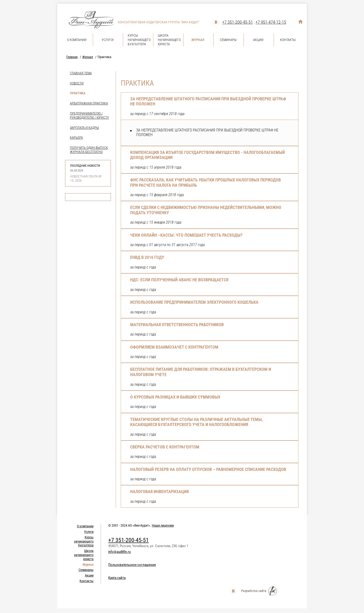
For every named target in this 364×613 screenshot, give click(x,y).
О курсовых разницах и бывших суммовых (175, 397)
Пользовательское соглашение (132, 565)
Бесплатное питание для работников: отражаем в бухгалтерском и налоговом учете (201, 372)
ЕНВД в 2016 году (147, 257)
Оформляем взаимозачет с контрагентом (174, 347)
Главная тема (81, 73)
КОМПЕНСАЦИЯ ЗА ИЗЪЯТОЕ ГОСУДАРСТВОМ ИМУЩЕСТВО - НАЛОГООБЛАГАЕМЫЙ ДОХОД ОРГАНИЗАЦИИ (208, 155)
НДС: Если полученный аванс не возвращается (179, 280)
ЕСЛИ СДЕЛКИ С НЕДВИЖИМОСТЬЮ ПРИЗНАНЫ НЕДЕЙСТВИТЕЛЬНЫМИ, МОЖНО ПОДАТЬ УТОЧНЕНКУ (206, 210)
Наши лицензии (163, 525)
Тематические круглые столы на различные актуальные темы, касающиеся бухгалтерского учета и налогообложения (196, 422)
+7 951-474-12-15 (271, 22)
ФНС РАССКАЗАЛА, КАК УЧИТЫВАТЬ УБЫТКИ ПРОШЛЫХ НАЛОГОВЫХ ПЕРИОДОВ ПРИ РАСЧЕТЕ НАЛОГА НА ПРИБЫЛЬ (206, 183)
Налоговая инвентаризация (159, 492)
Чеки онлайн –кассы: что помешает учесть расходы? (186, 235)
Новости (77, 83)
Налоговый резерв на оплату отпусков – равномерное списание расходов (208, 469)
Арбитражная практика (89, 103)
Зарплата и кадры (84, 128)
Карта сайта (117, 578)
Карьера (76, 138)
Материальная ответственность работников (177, 325)
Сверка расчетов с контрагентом (165, 447)
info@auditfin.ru (119, 552)
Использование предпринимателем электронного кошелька (194, 302)
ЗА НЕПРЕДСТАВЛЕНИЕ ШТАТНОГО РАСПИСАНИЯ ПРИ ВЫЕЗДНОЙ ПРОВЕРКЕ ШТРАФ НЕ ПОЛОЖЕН (208, 101)
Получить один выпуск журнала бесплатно (89, 150)
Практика (78, 93)
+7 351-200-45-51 (238, 22)
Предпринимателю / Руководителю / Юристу (89, 115)
